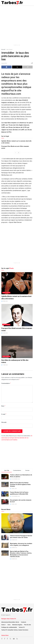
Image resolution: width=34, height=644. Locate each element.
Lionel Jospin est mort (10, 529)
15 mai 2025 (5, 333)
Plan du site (27, 625)
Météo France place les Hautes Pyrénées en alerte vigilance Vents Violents (20, 484)
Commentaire (6, 383)
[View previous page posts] (15, 153)
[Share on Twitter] (17, 67)
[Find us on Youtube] (14, 639)
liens (9, 625)
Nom (3, 406)
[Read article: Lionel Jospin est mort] (17, 524)
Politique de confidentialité (9, 627)
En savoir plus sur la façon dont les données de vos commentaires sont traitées (17, 438)
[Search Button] (27, 3)
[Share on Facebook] (6, 67)
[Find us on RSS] (17, 639)
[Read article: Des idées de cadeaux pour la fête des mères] (17, 347)
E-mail (4, 414)
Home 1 (4, 625)
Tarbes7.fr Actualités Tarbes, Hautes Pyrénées (15, 630)
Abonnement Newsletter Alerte (10, 622)
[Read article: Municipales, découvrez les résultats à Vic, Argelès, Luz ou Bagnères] (5, 545)
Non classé (9, 49)
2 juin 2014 (4, 63)
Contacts (23, 622)
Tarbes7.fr (22, 627)
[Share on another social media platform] (28, 67)
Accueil (3, 49)
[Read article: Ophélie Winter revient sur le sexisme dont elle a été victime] (17, 283)
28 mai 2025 (5, 301)
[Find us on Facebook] (2, 639)
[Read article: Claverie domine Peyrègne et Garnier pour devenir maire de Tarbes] (5, 537)
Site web (4, 422)
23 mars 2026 (6, 531)
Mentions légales (17, 625)
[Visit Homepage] (12, 3)
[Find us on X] (10, 639)
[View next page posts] (19, 153)
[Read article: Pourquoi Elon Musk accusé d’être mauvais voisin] (17, 315)
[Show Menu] (31, 3)
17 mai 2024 (5, 365)
